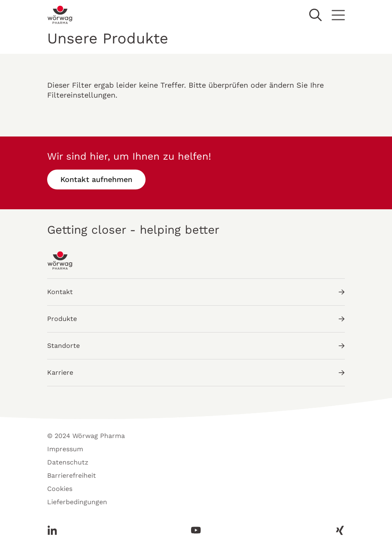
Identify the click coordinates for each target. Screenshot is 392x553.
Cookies (60, 489)
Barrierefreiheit (72, 475)
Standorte (196, 346)
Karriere (196, 372)
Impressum (65, 449)
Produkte (196, 319)
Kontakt (196, 292)
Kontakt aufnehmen (96, 179)
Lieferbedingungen (77, 502)
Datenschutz (68, 462)
